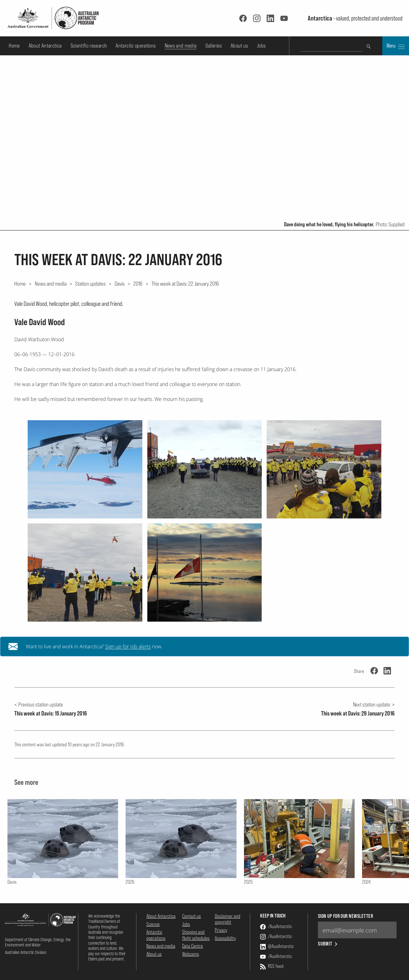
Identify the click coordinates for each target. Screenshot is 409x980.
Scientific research (89, 46)
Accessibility (225, 938)
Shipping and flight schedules (196, 935)
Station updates (90, 283)
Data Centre (193, 946)
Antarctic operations (136, 46)
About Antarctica (45, 46)
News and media (181, 46)
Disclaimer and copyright (227, 919)
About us (239, 46)
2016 (138, 283)
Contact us (191, 916)
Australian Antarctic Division (26, 952)
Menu (396, 46)
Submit (328, 944)
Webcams (191, 954)
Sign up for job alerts (128, 646)
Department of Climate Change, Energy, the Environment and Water (38, 942)
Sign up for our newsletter (345, 916)
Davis (120, 283)
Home (14, 46)
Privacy (221, 930)
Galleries (214, 46)
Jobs (261, 46)
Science (153, 924)
